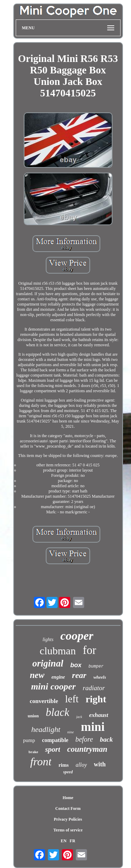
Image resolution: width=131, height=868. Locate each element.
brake (34, 752)
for (89, 650)
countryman (87, 749)
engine (58, 677)
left (72, 699)
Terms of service (68, 830)
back (106, 739)
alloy (81, 765)
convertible (44, 701)
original (48, 663)
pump (29, 740)
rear (79, 675)
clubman (58, 651)
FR (72, 841)
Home (68, 798)
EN (64, 841)
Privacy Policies (68, 819)
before (84, 739)
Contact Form (68, 808)
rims (63, 765)
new (37, 675)
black (57, 712)
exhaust (99, 715)
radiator (94, 688)
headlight (46, 729)
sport (53, 749)
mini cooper (53, 686)
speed (68, 772)
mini (93, 727)
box (76, 665)
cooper (77, 636)
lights (48, 640)
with (100, 764)
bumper (96, 666)
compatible (55, 740)
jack (79, 717)
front (41, 762)
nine (71, 732)
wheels (100, 677)
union (33, 716)
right (96, 699)
